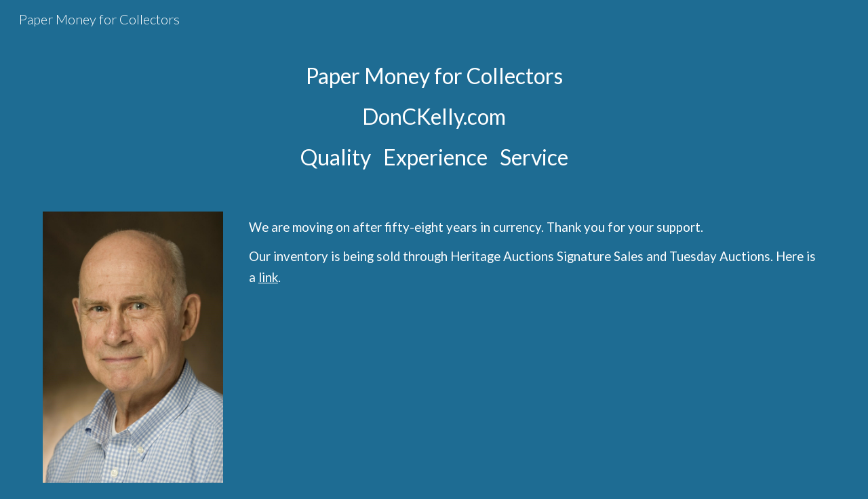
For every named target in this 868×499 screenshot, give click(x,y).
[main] (434, 117)
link (268, 277)
